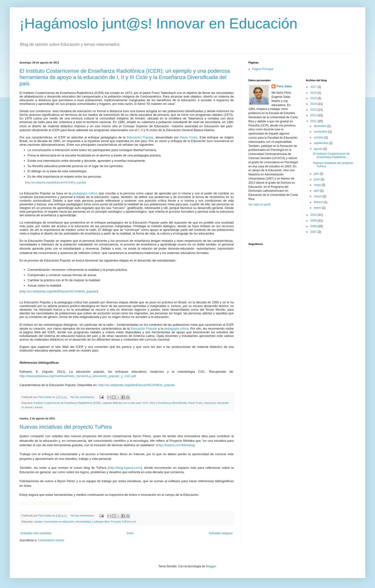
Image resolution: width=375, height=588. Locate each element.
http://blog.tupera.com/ (125, 468)
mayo (318, 185)
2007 (314, 232)
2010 (314, 215)
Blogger (211, 566)
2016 (314, 93)
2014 (314, 104)
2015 (314, 98)
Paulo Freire (189, 137)
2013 (314, 110)
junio (317, 179)
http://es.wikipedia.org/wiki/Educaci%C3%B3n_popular (56, 183)
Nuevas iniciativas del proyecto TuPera (66, 427)
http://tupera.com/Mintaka (175, 445)
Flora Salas (284, 86)
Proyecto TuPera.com (123, 522)
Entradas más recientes (36, 533)
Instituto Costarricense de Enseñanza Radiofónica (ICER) (67, 403)
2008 (314, 226)
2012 (314, 115)
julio (317, 174)
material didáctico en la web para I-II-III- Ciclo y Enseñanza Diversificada (145, 403)
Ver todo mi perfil (259, 205)
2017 (314, 87)
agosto (318, 149)
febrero (319, 202)
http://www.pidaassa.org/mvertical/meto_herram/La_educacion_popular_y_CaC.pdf (78, 376)
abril (317, 191)
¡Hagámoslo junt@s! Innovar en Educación (159, 23)
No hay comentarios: (83, 397)
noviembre (321, 132)
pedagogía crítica (176, 329)
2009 (314, 221)
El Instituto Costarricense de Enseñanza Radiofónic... (331, 155)
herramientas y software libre (93, 522)
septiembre (321, 143)
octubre (319, 137)
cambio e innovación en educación (54, 522)
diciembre (320, 126)
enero (318, 208)
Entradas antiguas (221, 533)
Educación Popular (140, 137)
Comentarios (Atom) (51, 540)
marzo (318, 196)
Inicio (130, 533)
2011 (314, 121)
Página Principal (263, 69)
